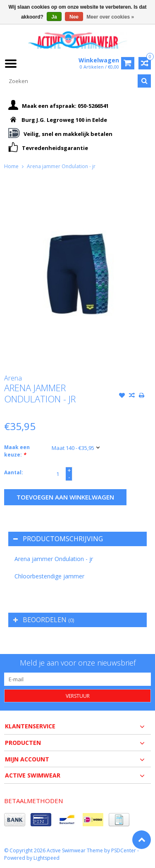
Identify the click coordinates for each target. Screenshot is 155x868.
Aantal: (14, 472)
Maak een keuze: (17, 451)
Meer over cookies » (110, 17)
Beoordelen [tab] (44, 620)
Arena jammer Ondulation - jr (61, 166)
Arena (13, 378)
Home (11, 166)
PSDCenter (124, 850)
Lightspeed (46, 858)
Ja (54, 17)
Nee (74, 17)
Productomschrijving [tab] (58, 539)
